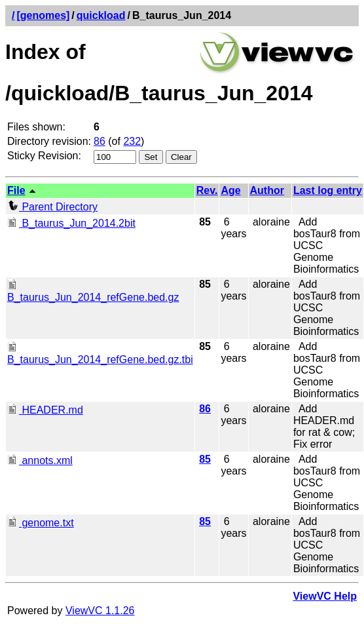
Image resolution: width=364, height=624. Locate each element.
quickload (101, 15)
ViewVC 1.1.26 (100, 611)
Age (230, 190)
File (16, 190)
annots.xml (40, 460)
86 (100, 141)
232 (132, 141)
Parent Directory (52, 207)
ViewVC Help (325, 596)
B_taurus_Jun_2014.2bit (71, 223)
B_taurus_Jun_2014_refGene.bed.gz (93, 291)
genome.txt (41, 523)
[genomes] (43, 15)
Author (267, 190)
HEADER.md (45, 410)
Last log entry (328, 190)
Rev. (207, 190)
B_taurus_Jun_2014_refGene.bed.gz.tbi (100, 354)
